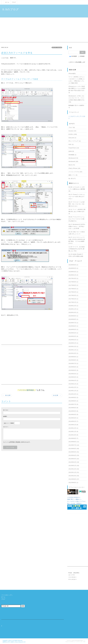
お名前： (5, 416)
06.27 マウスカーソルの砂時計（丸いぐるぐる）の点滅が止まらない (77, 204)
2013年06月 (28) (74, 449)
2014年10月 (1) (73, 394)
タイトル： (6, 410)
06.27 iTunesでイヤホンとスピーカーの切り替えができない (77, 197)
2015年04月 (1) (73, 374)
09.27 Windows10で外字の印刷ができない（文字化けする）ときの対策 (77, 226)
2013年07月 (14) (74, 445)
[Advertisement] (44, 30)
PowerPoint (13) (74, 148)
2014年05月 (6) (73, 411)
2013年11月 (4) (73, 431)
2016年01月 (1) (73, 343)
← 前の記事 (7, 395)
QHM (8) (71, 151)
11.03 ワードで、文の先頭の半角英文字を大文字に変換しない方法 (77, 249)
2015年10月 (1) (73, 353)
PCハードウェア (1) (75, 141)
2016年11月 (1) (73, 309)
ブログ (14, 2)
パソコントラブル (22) (75, 172)
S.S (12, 640)
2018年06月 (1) (73, 265)
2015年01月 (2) (73, 384)
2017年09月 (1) (73, 282)
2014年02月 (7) (73, 421)
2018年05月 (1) (73, 268)
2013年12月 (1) (73, 428)
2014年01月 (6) (73, 425)
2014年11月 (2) (73, 391)
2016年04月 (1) (73, 333)
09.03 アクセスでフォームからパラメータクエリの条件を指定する (77, 219)
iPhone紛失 (72, 74)
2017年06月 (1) (73, 285)
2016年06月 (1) (73, 326)
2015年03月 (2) (73, 377)
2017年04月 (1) (73, 292)
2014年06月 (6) (73, 408)
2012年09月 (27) (74, 479)
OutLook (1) (72, 138)
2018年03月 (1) (73, 272)
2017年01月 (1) (73, 302)
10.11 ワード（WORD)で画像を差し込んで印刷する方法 (77, 211)
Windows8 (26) (73, 161)
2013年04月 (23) (74, 455)
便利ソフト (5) (73, 175)
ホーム (7, 2)
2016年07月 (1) (73, 323)
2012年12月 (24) (74, 469)
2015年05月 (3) (73, 370)
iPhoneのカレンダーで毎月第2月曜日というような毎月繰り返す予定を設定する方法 (77, 89)
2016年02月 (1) (73, 340)
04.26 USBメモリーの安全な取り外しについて (77, 233)
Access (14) (72, 131)
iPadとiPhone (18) (74, 168)
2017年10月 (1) (73, 278)
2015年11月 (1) (73, 350)
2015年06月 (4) (73, 367)
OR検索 (81, 56)
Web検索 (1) (72, 155)
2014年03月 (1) (73, 418)
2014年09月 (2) (73, 397)
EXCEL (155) (73, 134)
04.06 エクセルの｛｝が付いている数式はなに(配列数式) (77, 189)
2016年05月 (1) (73, 329)
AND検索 (73, 56)
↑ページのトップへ (7, 595)
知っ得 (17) (72, 178)
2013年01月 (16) (74, 466)
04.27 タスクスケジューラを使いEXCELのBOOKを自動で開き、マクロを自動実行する (77, 240)
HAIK (84, 642)
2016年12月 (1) (73, 306)
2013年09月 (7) (73, 438)
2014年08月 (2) (73, 401)
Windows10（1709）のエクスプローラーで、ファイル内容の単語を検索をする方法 (77, 99)
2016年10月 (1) (73, 312)
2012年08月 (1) (73, 483)
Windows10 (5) (73, 158)
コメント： (6, 427)
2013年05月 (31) (74, 452)
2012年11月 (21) (74, 472)
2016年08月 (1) (73, 319)
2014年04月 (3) (73, 414)
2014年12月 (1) (73, 387)
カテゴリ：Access (57, 47)
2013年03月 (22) (74, 459)
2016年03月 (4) (73, 336)
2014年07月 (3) (73, 404)
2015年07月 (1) (73, 363)
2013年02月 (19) (74, 462)
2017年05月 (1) (73, 289)
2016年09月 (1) (73, 316)
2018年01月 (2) (73, 275)
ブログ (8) (72, 127)
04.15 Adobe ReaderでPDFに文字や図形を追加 (76, 255)
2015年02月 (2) (73, 380)
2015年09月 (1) (73, 357)
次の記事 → (57, 395)
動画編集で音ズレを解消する (77, 106)
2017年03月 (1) (73, 295)
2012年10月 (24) (74, 476)
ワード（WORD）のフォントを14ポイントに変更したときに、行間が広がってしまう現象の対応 (77, 80)
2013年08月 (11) (74, 442)
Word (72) (72, 165)
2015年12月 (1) (73, 346)
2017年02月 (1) (73, 299)
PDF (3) (71, 144)
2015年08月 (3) (73, 360)
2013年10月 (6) (73, 435)
